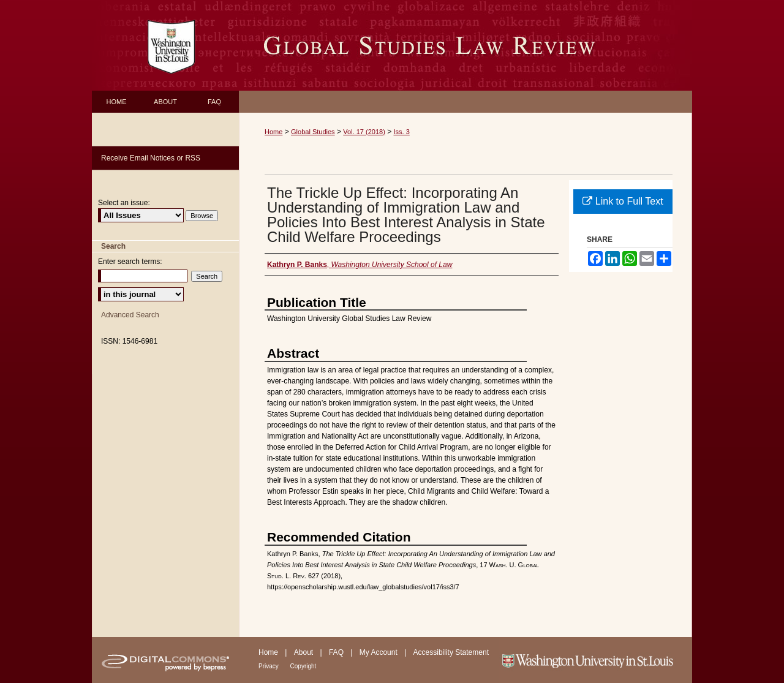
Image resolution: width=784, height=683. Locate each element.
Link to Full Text (623, 201)
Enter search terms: (130, 262)
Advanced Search (130, 315)
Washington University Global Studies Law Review (466, 45)
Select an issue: (124, 203)
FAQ (337, 652)
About (305, 652)
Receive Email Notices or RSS (151, 158)
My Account (379, 652)
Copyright (303, 666)
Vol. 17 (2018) (364, 132)
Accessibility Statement (451, 652)
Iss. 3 (402, 132)
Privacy (269, 666)
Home (273, 132)
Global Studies (313, 132)
